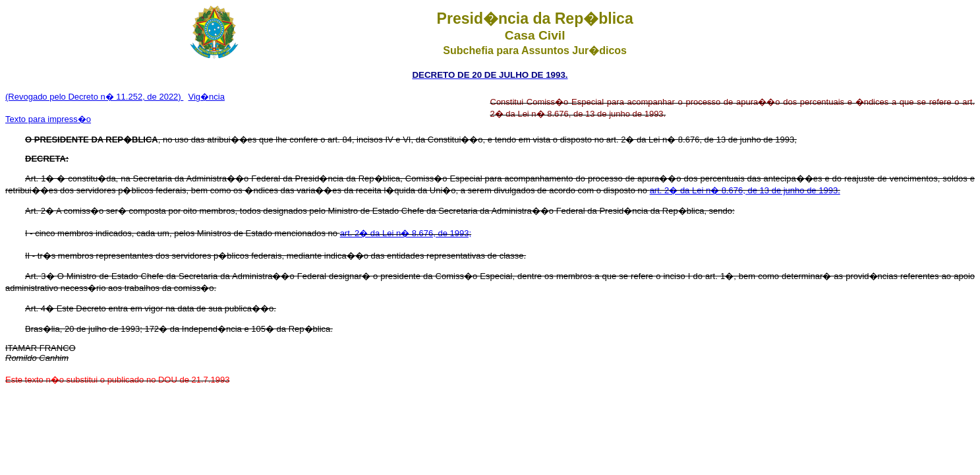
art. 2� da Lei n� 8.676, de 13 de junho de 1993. (745, 190)
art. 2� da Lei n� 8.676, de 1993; (406, 233)
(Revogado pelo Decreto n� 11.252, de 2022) (94, 97)
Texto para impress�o (48, 119)
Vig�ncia (207, 97)
